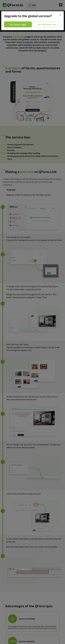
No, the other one (47, 24)
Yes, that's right (18, 24)
